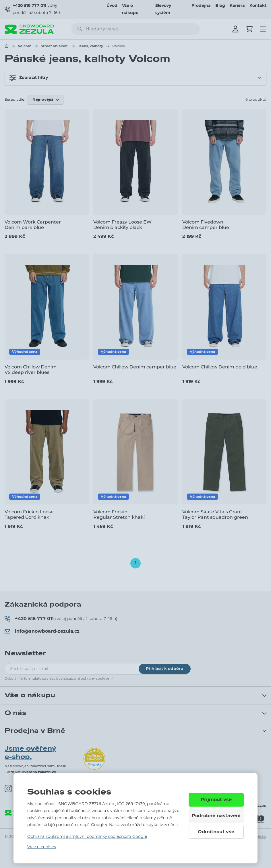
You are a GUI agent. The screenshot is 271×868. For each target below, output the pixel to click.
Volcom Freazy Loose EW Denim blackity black (122, 225)
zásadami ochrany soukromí (88, 679)
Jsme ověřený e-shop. (30, 753)
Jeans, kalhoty (90, 46)
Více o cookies (42, 847)
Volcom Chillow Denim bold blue (220, 367)
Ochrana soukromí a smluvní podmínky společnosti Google (87, 837)
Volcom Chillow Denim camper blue (135, 367)
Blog (220, 6)
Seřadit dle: (15, 100)
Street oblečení (55, 46)
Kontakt (258, 6)
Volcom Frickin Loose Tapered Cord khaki (29, 514)
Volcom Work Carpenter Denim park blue (33, 225)
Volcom (25, 46)
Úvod (112, 6)
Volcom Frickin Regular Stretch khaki (119, 514)
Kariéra (237, 6)
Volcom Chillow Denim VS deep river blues (31, 370)
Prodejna (201, 6)
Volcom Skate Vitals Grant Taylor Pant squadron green (215, 514)
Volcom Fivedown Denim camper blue (206, 225)
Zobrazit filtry (29, 78)
